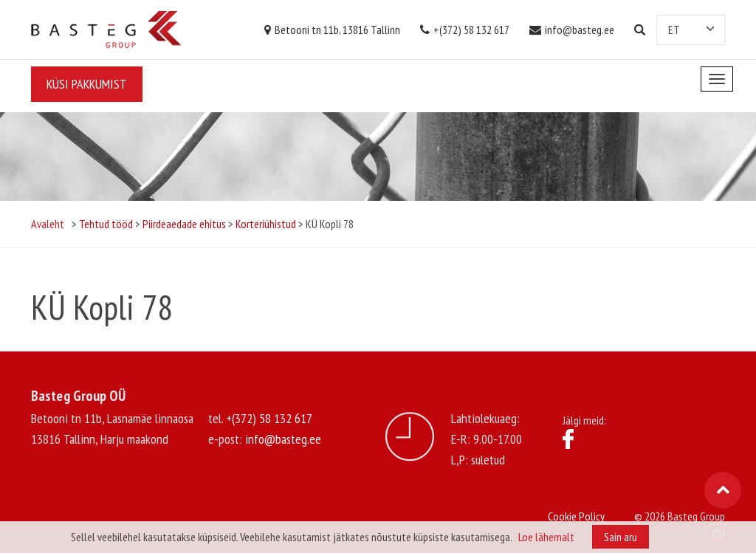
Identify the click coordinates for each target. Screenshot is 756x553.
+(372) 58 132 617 (465, 30)
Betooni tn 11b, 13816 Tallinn (332, 30)
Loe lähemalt (546, 537)
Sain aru (621, 537)
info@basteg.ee (572, 30)
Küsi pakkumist (87, 84)
